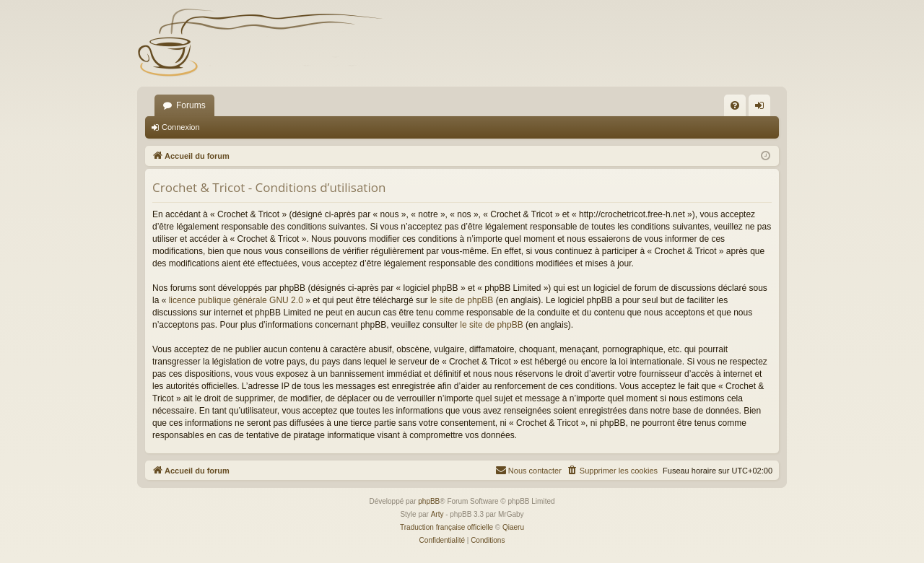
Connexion (181, 127)
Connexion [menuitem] (763, 108)
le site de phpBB (462, 300)
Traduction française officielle (446, 527)
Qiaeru (513, 527)
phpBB (429, 501)
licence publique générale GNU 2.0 (236, 300)
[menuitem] (735, 105)
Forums (191, 105)
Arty (437, 514)
